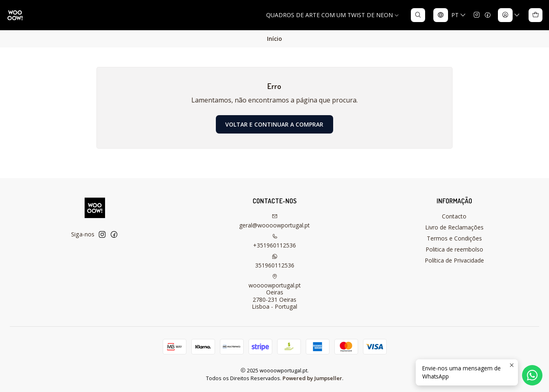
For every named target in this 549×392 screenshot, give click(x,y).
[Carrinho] (536, 15)
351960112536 (275, 261)
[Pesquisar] (418, 15)
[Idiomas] (450, 15)
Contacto (454, 216)
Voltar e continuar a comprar (274, 124)
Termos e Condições (454, 238)
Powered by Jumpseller (312, 378)
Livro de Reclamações (454, 227)
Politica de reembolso (454, 249)
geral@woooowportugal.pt (274, 221)
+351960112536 (274, 241)
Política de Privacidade (454, 260)
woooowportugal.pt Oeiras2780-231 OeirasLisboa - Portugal (275, 292)
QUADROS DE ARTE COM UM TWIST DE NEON (333, 15)
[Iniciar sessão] (509, 15)
